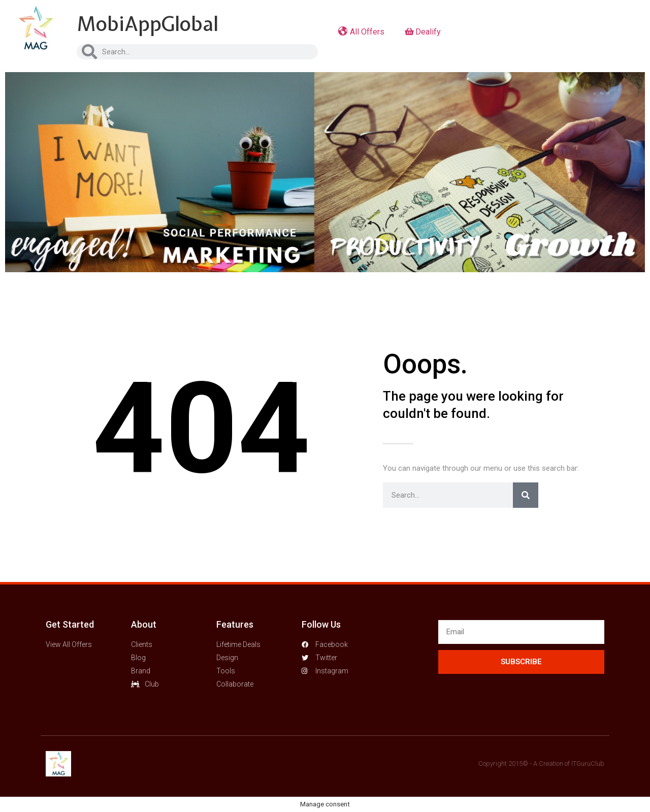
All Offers (361, 32)
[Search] (526, 495)
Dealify (423, 32)
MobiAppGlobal (148, 24)
